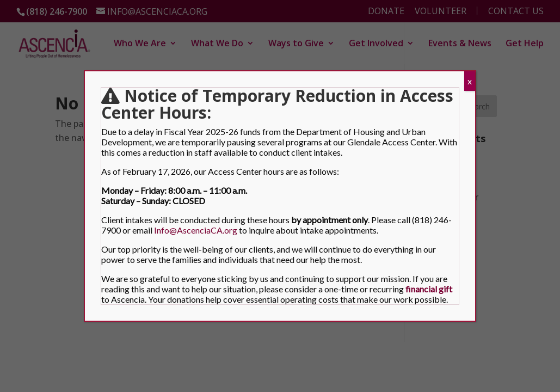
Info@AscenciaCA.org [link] (196, 230)
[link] (429, 289)
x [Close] (470, 81)
